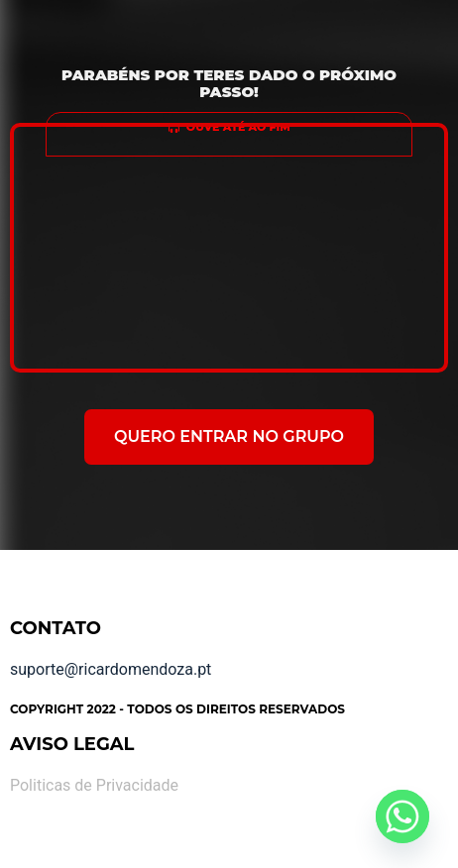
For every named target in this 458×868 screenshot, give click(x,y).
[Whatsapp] (402, 816)
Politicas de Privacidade (94, 785)
